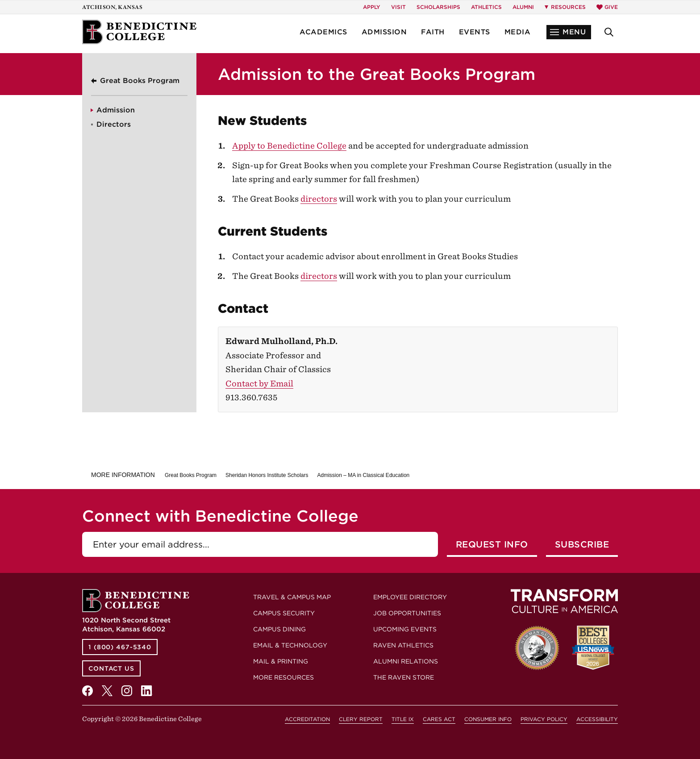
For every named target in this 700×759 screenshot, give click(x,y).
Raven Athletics (403, 645)
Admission (384, 32)
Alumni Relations (406, 661)
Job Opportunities (407, 613)
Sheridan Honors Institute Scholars (267, 475)
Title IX (403, 719)
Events (475, 32)
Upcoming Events (405, 629)
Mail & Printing (281, 661)
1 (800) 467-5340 (120, 647)
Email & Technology (290, 645)
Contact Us (111, 668)
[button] (569, 32)
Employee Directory (410, 597)
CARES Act (439, 719)
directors (319, 199)
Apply (372, 7)
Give (607, 7)
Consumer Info (488, 719)
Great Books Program (140, 81)
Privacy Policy (544, 719)
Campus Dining (279, 629)
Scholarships (438, 7)
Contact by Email (259, 384)
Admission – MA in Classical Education (363, 475)
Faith (433, 32)
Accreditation (307, 719)
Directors (114, 124)
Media (518, 32)
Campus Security (284, 613)
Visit (398, 7)
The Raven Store (404, 677)
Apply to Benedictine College (289, 146)
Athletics (486, 7)
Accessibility (597, 719)
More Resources (283, 677)
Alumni (523, 7)
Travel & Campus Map (292, 597)
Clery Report (361, 719)
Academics (323, 32)
